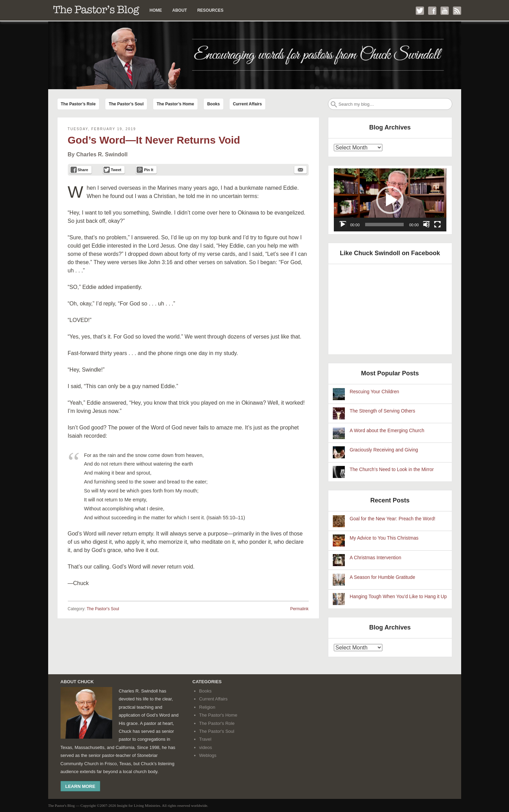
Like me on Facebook (432, 11)
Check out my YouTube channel (445, 11)
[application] (390, 200)
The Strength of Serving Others (382, 411)
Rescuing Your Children (374, 392)
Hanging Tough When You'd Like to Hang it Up (398, 597)
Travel (205, 739)
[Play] (343, 225)
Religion (207, 707)
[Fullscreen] (437, 225)
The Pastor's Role (217, 723)
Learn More (80, 786)
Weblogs (208, 755)
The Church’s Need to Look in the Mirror (392, 470)
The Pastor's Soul (103, 609)
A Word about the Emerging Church (387, 431)
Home (156, 10)
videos (206, 747)
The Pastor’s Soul (126, 104)
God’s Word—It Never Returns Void (154, 140)
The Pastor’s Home (175, 104)
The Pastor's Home (218, 715)
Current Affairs (247, 104)
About (180, 10)
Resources (210, 10)
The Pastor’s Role (78, 104)
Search (334, 104)
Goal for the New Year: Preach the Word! (393, 519)
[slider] (384, 225)
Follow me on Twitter (420, 11)
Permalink (299, 609)
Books (214, 104)
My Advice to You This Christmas (384, 538)
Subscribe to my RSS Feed (457, 11)
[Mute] (426, 225)
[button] (390, 200)
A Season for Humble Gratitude (382, 577)
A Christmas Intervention (375, 558)
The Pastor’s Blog (96, 10)
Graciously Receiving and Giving (384, 450)
